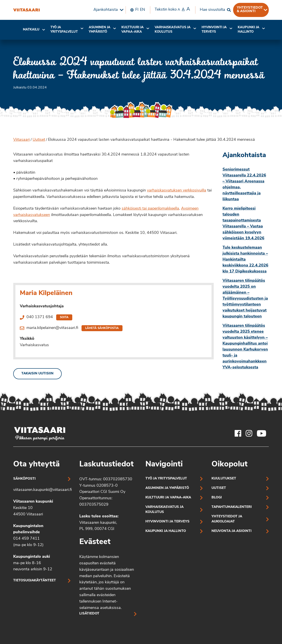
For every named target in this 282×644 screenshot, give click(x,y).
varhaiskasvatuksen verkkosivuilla (177, 191)
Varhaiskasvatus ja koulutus (173, 30)
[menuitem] (107, 10)
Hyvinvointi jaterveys (214, 30)
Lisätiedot (89, 614)
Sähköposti (24, 479)
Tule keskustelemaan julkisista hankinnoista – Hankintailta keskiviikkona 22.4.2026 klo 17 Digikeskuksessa (245, 260)
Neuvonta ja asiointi (232, 531)
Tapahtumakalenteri (232, 507)
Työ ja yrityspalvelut (64, 30)
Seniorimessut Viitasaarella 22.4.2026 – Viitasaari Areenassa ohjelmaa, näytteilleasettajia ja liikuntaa (244, 184)
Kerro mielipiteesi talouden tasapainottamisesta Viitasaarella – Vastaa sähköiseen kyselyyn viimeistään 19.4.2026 (243, 223)
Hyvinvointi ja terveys (167, 522)
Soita (64, 317)
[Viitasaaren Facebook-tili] (238, 433)
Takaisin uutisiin (37, 374)
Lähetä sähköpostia (102, 328)
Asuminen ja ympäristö (100, 30)
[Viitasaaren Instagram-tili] (249, 433)
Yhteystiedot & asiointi (250, 9)
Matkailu (31, 30)
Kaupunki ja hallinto (249, 30)
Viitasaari (21, 140)
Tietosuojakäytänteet (35, 581)
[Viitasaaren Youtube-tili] (262, 433)
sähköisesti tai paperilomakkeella (150, 209)
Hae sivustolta (212, 10)
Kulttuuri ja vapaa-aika (133, 30)
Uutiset (39, 140)
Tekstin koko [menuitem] (172, 9)
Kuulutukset (224, 479)
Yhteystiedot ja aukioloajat (227, 519)
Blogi (217, 498)
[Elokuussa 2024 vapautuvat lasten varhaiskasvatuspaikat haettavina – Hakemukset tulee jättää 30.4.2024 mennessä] (26, 10)
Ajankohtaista (106, 10)
